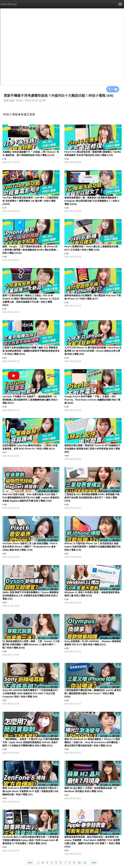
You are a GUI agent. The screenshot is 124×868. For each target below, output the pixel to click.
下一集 (113, 89)
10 (79, 863)
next (94, 863)
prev (30, 863)
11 (85, 863)
